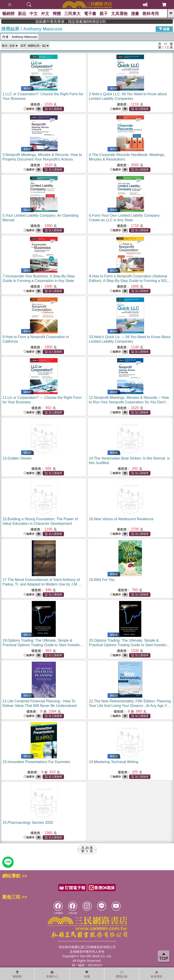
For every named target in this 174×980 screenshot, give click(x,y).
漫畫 (135, 14)
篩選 (164, 29)
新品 (22, 14)
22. (130, 706)
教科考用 (151, 14)
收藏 (87, 974)
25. (28, 823)
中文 (34, 14)
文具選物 (119, 14)
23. (36, 762)
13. (17, 458)
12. (129, 402)
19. (43, 645)
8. (130, 281)
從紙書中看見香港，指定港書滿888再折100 (143, 21)
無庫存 (29, 109)
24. (114, 762)
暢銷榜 (8, 14)
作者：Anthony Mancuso (20, 37)
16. (121, 519)
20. (130, 645)
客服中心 (52, 974)
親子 (104, 14)
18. (102, 580)
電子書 (90, 14)
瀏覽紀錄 (122, 974)
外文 (45, 14)
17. (42, 584)
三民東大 (72, 14)
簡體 (57, 14)
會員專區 (157, 974)
